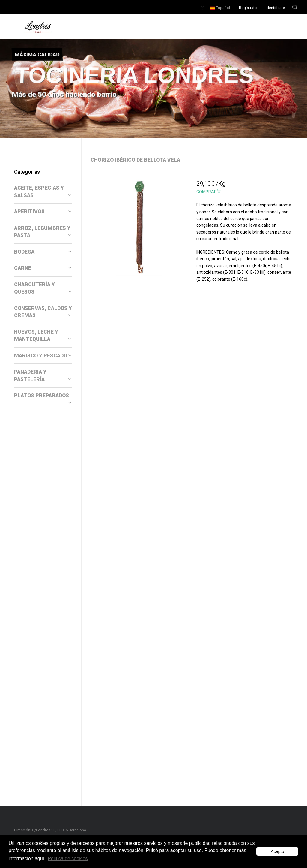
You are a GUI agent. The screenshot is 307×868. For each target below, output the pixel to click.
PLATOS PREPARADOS (43, 396)
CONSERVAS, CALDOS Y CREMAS (43, 312)
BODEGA (43, 252)
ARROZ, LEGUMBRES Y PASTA (43, 232)
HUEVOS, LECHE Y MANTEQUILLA (43, 336)
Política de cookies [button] (68, 859)
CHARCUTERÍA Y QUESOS (43, 288)
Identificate (275, 8)
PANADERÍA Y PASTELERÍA (43, 376)
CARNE (43, 268)
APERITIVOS (43, 212)
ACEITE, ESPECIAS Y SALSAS (43, 192)
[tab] (43, 192)
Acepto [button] (277, 851)
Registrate (248, 8)
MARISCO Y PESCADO (43, 356)
